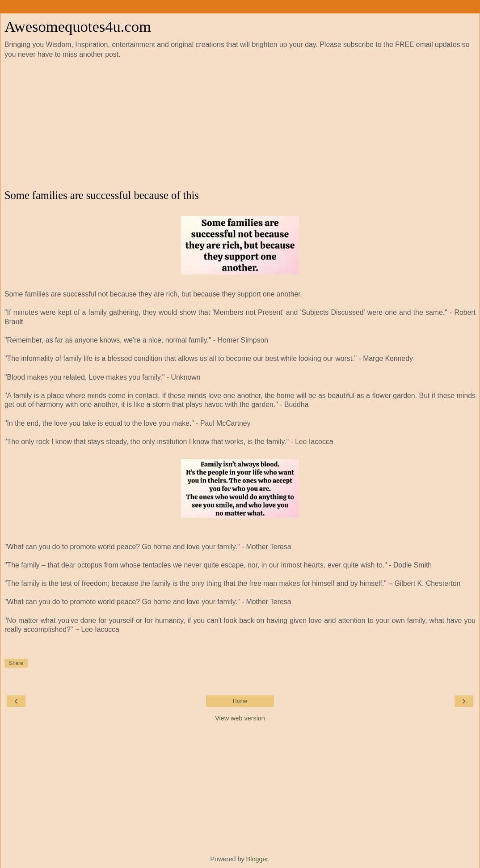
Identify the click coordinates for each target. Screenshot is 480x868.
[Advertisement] (240, 124)
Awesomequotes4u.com (78, 26)
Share (16, 663)
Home (240, 701)
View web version (240, 718)
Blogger (257, 859)
